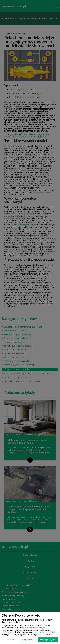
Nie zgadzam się (27, 640)
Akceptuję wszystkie (48, 640)
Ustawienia (10, 640)
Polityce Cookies (44, 634)
